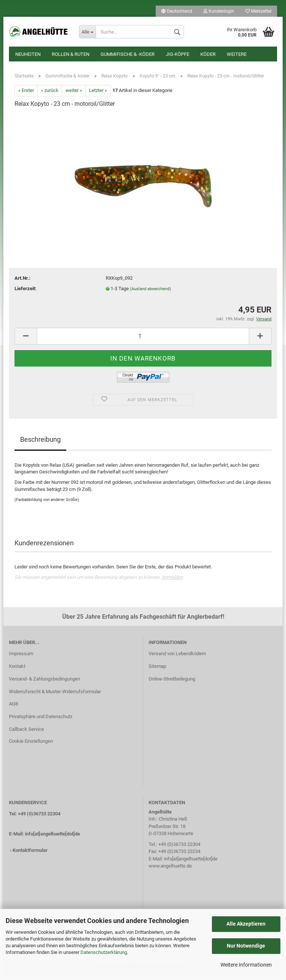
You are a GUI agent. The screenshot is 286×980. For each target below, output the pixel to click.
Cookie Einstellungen (31, 745)
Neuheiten (28, 54)
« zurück (50, 94)
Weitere (237, 54)
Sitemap (157, 670)
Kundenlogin (219, 11)
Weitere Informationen (246, 965)
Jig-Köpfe (177, 54)
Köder (208, 54)
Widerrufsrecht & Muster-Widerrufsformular (55, 695)
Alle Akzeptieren (246, 924)
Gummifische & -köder (128, 54)
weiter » (74, 94)
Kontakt (17, 670)
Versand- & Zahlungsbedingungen (45, 683)
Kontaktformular (30, 854)
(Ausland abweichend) (150, 293)
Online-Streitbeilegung (172, 683)
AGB (14, 708)
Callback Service (26, 733)
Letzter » (98, 94)
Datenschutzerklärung (104, 952)
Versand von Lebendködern (177, 657)
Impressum (21, 657)
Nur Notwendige (246, 946)
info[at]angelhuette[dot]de (53, 838)
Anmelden (172, 581)
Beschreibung (40, 443)
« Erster (26, 94)
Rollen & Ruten (71, 54)
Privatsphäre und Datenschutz (41, 720)
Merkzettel (258, 11)
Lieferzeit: (26, 292)
